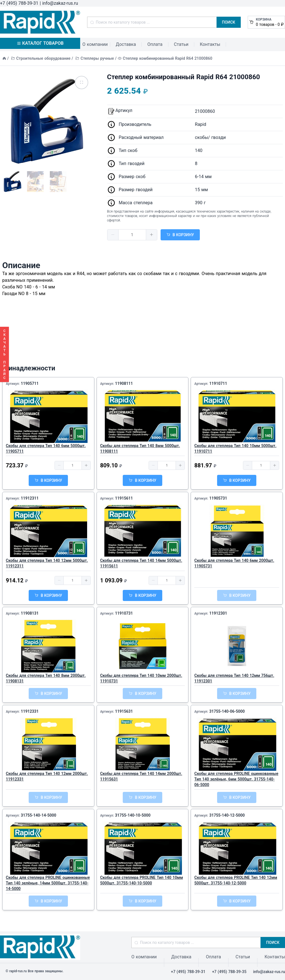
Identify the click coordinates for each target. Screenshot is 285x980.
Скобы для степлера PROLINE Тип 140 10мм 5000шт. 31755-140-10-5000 (142, 880)
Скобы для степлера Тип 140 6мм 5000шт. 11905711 (46, 448)
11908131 (30, 613)
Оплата (155, 44)
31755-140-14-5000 (39, 815)
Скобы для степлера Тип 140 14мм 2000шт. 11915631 (141, 776)
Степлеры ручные (97, 58)
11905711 (30, 383)
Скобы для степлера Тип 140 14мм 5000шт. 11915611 (141, 563)
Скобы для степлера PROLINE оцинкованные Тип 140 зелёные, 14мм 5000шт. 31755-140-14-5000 (48, 883)
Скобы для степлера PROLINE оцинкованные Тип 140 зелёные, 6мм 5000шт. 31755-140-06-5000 (236, 779)
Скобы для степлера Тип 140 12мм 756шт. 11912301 (234, 678)
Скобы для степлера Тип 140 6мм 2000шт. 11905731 (234, 563)
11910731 (124, 613)
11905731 (218, 498)
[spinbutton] (132, 235)
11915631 (124, 711)
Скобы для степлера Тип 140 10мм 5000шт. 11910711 (235, 448)
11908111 (124, 383)
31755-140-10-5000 (133, 815)
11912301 (218, 613)
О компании (95, 44)
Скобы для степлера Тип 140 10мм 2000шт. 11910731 (141, 678)
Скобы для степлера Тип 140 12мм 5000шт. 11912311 (47, 563)
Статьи (181, 44)
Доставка (126, 44)
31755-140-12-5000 (227, 815)
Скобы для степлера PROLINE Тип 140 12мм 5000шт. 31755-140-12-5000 (236, 880)
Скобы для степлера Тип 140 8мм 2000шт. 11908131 (46, 678)
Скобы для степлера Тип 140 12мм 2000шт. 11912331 (47, 776)
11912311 (30, 498)
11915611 (124, 498)
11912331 (30, 711)
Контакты (210, 44)
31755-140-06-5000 (227, 711)
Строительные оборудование (43, 58)
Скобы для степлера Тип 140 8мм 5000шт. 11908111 (140, 448)
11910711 (218, 383)
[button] (113, 235)
